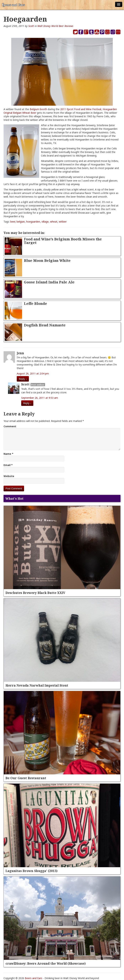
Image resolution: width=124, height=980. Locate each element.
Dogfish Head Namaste (45, 325)
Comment (10, 426)
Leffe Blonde (35, 303)
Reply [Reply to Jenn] (23, 379)
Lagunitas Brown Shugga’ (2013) (32, 871)
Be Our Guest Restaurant (26, 778)
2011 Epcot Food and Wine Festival (81, 109)
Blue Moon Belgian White (47, 260)
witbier (63, 222)
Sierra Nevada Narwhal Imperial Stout (37, 685)
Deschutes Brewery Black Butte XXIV (35, 593)
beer (13, 222)
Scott (31, 26)
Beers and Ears (33, 978)
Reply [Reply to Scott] (27, 403)
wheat (54, 222)
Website (9, 476)
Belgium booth (38, 109)
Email (8, 465)
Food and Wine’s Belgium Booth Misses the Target (63, 241)
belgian (21, 222)
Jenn (20, 353)
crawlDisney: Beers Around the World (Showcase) (46, 963)
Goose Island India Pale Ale (49, 282)
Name (8, 454)
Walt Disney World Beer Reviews (55, 26)
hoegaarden (33, 222)
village (45, 222)
